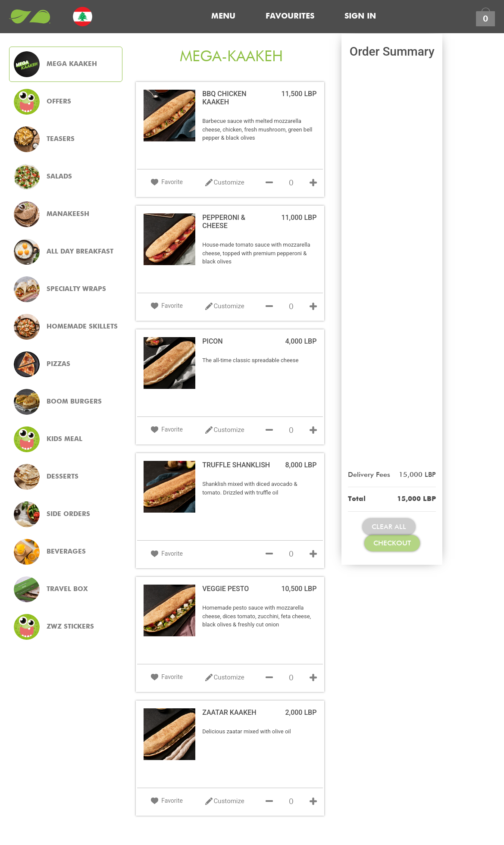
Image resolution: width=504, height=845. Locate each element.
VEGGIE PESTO (225, 589)
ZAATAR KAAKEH (229, 712)
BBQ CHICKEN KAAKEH (224, 98)
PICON (213, 341)
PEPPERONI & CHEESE (224, 222)
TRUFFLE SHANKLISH (236, 465)
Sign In (360, 16)
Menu (223, 16)
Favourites (290, 16)
